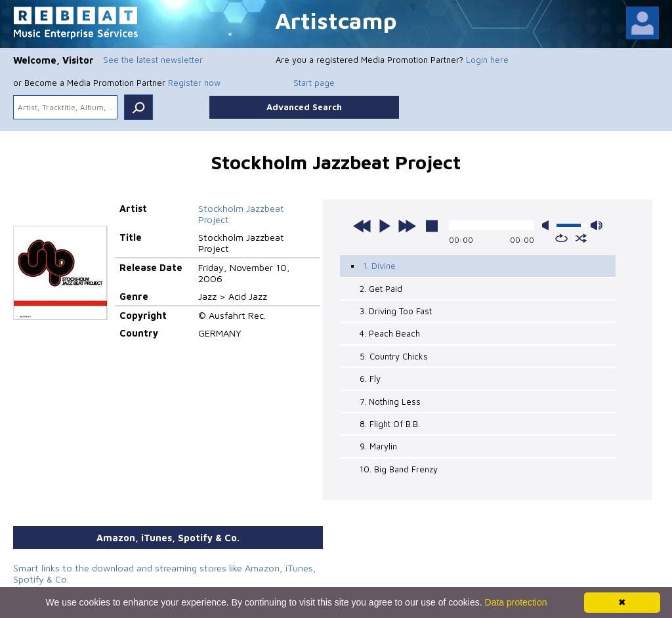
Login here (487, 60)
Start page (314, 83)
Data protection (516, 602)
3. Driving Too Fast (396, 311)
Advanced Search (304, 107)
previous (362, 226)
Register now (194, 83)
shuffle (581, 238)
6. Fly (370, 379)
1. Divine (379, 266)
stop (432, 226)
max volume (597, 225)
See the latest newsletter (153, 60)
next (407, 226)
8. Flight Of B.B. (390, 424)
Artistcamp (336, 20)
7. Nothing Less (390, 402)
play (385, 226)
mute (548, 225)
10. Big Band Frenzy (399, 469)
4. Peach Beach (390, 333)
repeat (561, 238)
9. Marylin (378, 446)
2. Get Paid (381, 289)
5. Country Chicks (394, 356)
